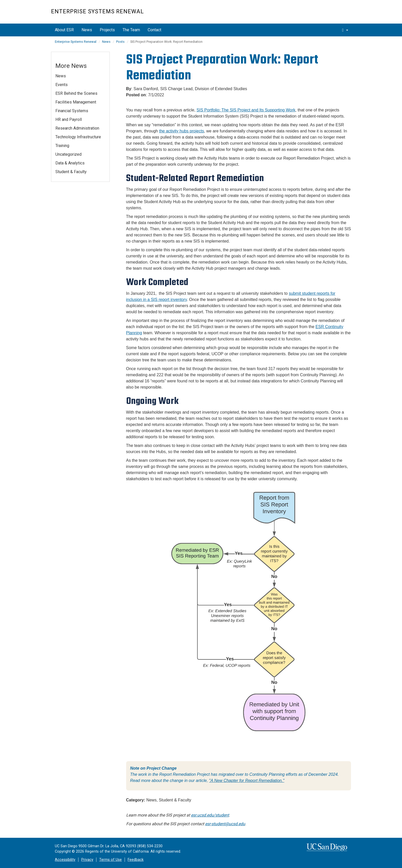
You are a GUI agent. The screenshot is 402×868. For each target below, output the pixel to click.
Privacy (87, 860)
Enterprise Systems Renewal (97, 11)
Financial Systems (72, 111)
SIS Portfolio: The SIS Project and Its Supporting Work (246, 110)
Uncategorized (68, 154)
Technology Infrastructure (78, 137)
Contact (154, 30)
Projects (107, 30)
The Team (131, 30)
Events (62, 85)
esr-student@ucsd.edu (225, 824)
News (87, 30)
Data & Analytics (70, 163)
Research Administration (77, 128)
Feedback (136, 860)
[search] (345, 30)
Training (62, 146)
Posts (120, 42)
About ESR (64, 30)
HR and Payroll (69, 119)
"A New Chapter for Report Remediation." (247, 781)
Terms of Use (110, 860)
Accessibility (65, 860)
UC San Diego (322, 14)
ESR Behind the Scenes (76, 93)
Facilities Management (76, 102)
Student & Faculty (71, 172)
